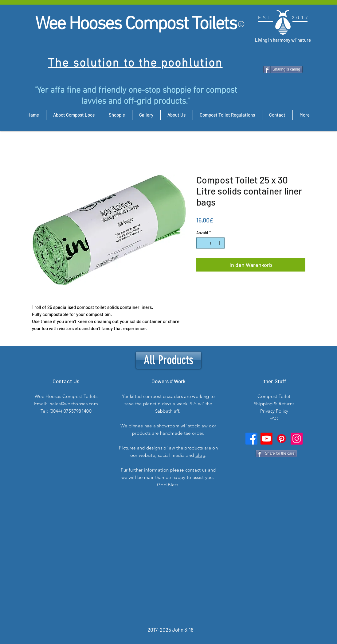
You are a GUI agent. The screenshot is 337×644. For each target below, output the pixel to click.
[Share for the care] (276, 453)
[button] (261, 305)
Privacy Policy (274, 411)
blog (200, 455)
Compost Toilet (274, 396)
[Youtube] (266, 439)
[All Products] (168, 360)
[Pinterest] (282, 439)
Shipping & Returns (274, 404)
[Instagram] (297, 439)
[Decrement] (201, 243)
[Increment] (220, 243)
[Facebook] (251, 439)
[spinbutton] (210, 243)
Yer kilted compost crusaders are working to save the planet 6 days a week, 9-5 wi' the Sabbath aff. (168, 404)
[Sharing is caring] (283, 69)
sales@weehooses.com (74, 404)
